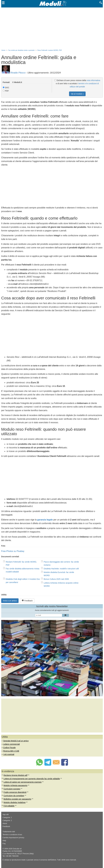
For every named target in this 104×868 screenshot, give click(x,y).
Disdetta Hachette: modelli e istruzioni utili (61, 569)
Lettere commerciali (11, 744)
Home (3, 50)
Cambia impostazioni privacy (13, 838)
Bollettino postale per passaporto (17, 799)
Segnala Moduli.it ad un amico (16, 741)
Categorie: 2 (7, 820)
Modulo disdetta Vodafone (15, 802)
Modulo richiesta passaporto (16, 785)
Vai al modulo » (77, 94)
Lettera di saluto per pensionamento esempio (23, 782)
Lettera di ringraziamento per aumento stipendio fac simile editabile (32, 779)
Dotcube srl (17, 849)
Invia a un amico (10, 601)
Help (4, 841)
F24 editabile (9, 806)
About (5, 823)
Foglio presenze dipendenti (15, 792)
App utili (6, 815)
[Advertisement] (52, 28)
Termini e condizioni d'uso (12, 835)
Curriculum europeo (12, 789)
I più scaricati (9, 754)
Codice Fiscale (9, 748)
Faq (4, 844)
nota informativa (93, 80)
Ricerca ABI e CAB (11, 751)
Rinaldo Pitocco (18, 73)
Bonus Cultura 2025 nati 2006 (56, 579)
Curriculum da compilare (14, 796)
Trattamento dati (9, 832)
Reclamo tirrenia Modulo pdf (16, 775)
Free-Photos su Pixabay (13, 551)
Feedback (27, 601)
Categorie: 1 (7, 817)
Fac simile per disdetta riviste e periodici (21, 50)
